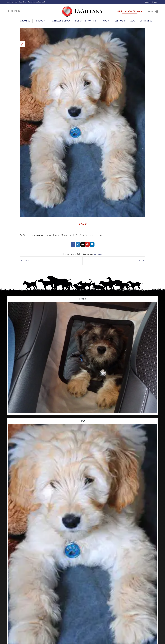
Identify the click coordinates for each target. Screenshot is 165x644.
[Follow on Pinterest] (19, 11)
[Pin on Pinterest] (87, 244)
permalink (98, 254)
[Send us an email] (16, 11)
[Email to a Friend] (83, 244)
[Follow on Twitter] (12, 11)
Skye (82, 421)
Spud (140, 261)
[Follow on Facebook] (9, 11)
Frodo (25, 261)
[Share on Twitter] (78, 244)
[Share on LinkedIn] (92, 244)
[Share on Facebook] (73, 244)
